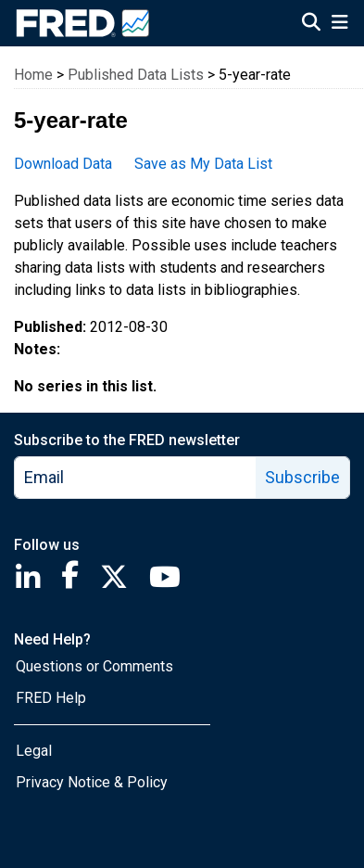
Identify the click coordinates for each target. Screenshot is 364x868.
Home (33, 75)
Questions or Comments (94, 666)
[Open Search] (311, 24)
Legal (34, 751)
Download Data (63, 164)
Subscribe (302, 477)
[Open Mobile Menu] (339, 24)
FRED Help (51, 698)
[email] (136, 478)
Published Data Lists (136, 75)
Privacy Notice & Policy (92, 782)
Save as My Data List (203, 164)
